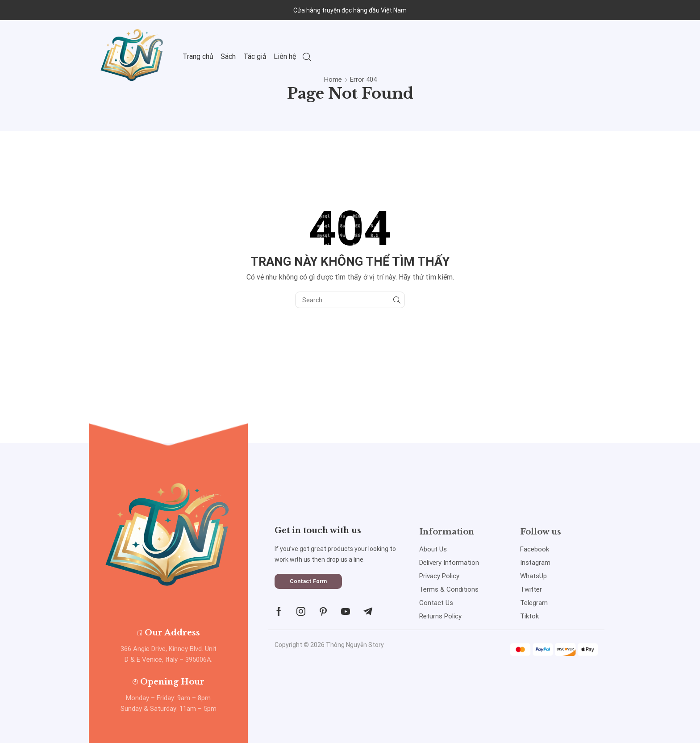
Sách (228, 56)
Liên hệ (285, 56)
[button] (308, 581)
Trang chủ (198, 56)
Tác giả (255, 56)
